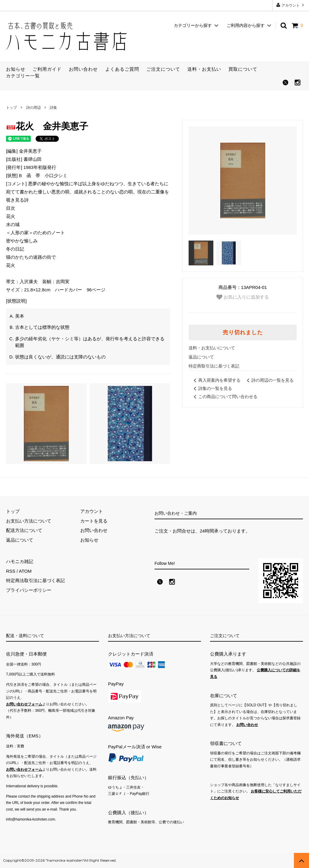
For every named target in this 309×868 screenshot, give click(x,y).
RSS (11, 571)
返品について (201, 357)
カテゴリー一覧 (23, 76)
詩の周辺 (33, 108)
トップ (11, 108)
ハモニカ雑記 (20, 561)
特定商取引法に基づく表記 (214, 366)
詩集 (53, 108)
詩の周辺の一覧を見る (269, 380)
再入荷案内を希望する (216, 380)
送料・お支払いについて (212, 348)
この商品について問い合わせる (225, 397)
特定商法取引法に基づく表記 (35, 580)
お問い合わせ (83, 69)
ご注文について (163, 69)
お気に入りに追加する (243, 297)
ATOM (25, 571)
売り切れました (243, 332)
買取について (243, 69)
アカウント (291, 5)
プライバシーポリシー (29, 590)
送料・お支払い (204, 69)
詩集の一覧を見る (212, 388)
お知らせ (16, 69)
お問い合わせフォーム (24, 704)
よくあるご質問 (122, 69)
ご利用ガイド (47, 69)
